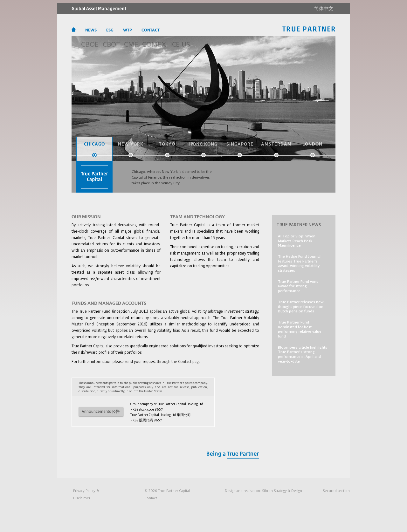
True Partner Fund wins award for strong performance (298, 286)
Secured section (336, 491)
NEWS (91, 30)
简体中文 (324, 9)
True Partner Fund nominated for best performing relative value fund (300, 329)
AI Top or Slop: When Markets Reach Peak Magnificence (297, 240)
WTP (128, 30)
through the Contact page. (179, 361)
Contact (151, 498)
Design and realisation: (263, 491)
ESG (110, 30)
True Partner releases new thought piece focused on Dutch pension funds (301, 306)
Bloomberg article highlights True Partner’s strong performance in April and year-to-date (303, 354)
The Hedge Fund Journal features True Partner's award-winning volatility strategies (299, 263)
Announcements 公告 (101, 411)
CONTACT (151, 30)
